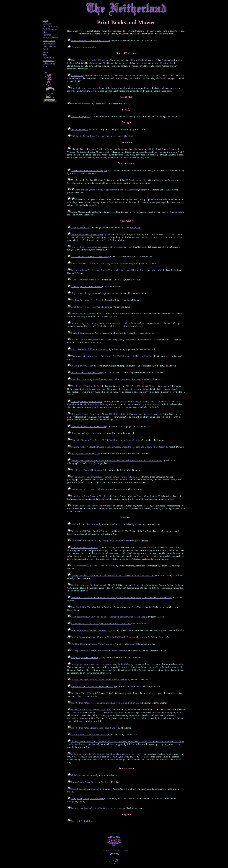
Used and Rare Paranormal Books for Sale (91, 40)
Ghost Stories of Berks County (85, 789)
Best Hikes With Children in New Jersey (90, 349)
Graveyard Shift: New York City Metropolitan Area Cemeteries (100, 541)
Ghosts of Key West (80, 116)
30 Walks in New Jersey (82, 366)
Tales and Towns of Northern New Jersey (90, 256)
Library (46, 52)
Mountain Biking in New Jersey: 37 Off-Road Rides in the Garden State (104, 440)
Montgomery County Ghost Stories (87, 798)
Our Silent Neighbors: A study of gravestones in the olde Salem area (107, 190)
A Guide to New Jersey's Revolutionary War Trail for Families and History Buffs (108, 379)
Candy (46, 49)
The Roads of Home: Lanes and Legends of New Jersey (97, 247)
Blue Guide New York (81, 607)
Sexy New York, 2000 (81, 693)
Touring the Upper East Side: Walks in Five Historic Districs (99, 680)
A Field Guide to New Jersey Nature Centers (92, 506)
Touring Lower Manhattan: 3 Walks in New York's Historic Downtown (104, 637)
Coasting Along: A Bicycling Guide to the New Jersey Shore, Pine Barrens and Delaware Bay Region (118, 447)
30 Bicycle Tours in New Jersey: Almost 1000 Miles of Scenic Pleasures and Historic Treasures (115, 414)
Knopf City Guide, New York (85, 657)
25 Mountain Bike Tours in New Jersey (89, 426)
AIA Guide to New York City (85, 547)
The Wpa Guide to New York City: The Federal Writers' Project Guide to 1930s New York (113, 575)
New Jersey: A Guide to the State (86, 386)
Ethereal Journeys (51, 26)
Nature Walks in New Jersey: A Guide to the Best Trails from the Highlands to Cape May (112, 356)
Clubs (45, 20)
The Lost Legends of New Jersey (86, 300)
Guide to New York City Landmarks (88, 585)
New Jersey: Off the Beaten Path (86, 314)
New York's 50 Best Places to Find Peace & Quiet (94, 728)
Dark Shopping (50, 29)
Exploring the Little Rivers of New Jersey (90, 496)
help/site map (49, 60)
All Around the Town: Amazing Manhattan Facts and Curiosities (101, 624)
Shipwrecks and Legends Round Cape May (91, 293)
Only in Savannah (79, 129)
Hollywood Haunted (81, 104)
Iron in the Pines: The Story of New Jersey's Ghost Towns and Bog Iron (104, 263)
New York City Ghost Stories (85, 524)
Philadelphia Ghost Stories (83, 775)
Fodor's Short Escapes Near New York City (91, 710)
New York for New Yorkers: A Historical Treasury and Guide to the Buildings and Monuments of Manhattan (121, 597)
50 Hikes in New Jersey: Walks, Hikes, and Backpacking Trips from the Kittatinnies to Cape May (116, 340)
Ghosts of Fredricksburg (82, 821)
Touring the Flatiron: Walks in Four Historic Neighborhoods (99, 664)
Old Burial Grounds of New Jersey (87, 234)
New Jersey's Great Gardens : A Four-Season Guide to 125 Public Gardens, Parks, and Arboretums (117, 460)
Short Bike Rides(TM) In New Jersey (88, 433)
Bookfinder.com (79, 88)
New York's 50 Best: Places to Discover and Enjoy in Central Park (102, 703)
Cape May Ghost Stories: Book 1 (86, 280)
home (45, 66)
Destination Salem (175, 212)
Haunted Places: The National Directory (90, 60)
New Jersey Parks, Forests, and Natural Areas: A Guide (97, 489)
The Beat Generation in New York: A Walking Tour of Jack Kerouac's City (106, 644)
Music (46, 32)
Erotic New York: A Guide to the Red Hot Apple (93, 686)
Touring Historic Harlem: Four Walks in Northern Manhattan (99, 651)
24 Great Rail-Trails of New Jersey (87, 372)
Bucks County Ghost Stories (84, 782)
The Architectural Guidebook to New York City (93, 566)
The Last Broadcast (80, 228)
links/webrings (50, 63)
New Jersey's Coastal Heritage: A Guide (90, 470)
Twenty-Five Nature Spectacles (86, 454)
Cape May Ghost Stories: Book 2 (86, 286)
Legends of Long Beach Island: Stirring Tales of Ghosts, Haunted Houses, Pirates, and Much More (117, 270)
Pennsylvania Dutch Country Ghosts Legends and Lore (97, 808)
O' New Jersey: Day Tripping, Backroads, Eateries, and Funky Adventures (105, 323)
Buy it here (135, 228)
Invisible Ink (77, 75)
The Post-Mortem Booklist (83, 47)
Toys (45, 55)
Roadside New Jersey (81, 333)
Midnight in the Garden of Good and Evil (90, 136)
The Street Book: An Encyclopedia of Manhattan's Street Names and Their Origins (109, 617)
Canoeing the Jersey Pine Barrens (87, 401)
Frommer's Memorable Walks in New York (91, 630)
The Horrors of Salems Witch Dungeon (89, 170)
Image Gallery (49, 46)
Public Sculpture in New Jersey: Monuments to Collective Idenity (102, 477)
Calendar (47, 23)
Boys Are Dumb (50, 38)
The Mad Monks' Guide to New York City (91, 735)
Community (48, 58)
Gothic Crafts (49, 40)
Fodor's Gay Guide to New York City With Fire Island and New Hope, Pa (105, 754)
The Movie (129, 136)
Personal (47, 35)
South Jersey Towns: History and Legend (90, 307)
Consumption (49, 43)
